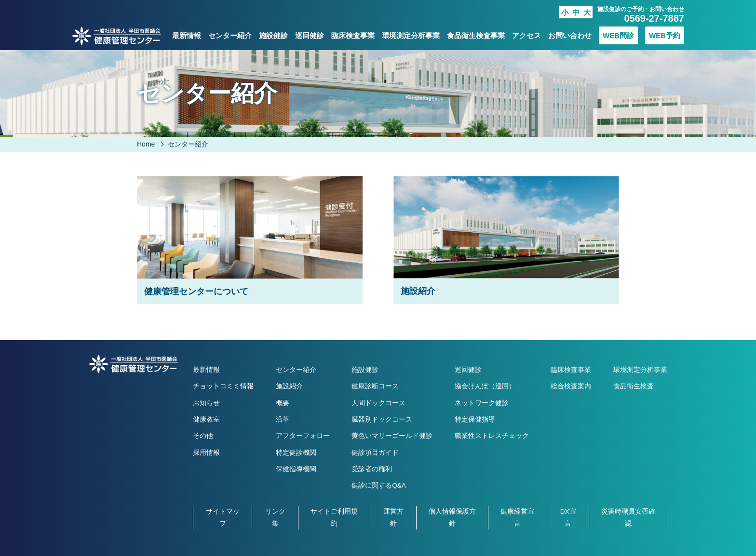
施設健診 (273, 35)
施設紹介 (289, 386)
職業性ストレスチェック (492, 436)
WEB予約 (665, 35)
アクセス (526, 35)
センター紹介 (230, 35)
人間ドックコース (378, 403)
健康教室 (206, 419)
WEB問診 (618, 35)
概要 (283, 403)
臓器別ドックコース (382, 419)
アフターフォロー (303, 436)
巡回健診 (310, 35)
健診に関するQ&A (379, 485)
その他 (203, 436)
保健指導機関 (296, 469)
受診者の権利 (372, 469)
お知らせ (206, 403)
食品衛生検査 (634, 386)
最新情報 (187, 35)
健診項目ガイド (375, 453)
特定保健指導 (475, 419)
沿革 (283, 419)
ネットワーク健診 (482, 403)
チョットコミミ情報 (223, 386)
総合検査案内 (571, 386)
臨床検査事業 (353, 35)
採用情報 (206, 453)
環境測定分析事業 (411, 35)
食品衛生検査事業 (476, 35)
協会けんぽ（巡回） (485, 386)
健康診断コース (375, 386)
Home (146, 144)
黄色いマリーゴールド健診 (392, 436)
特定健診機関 (296, 453)
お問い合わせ (570, 35)
